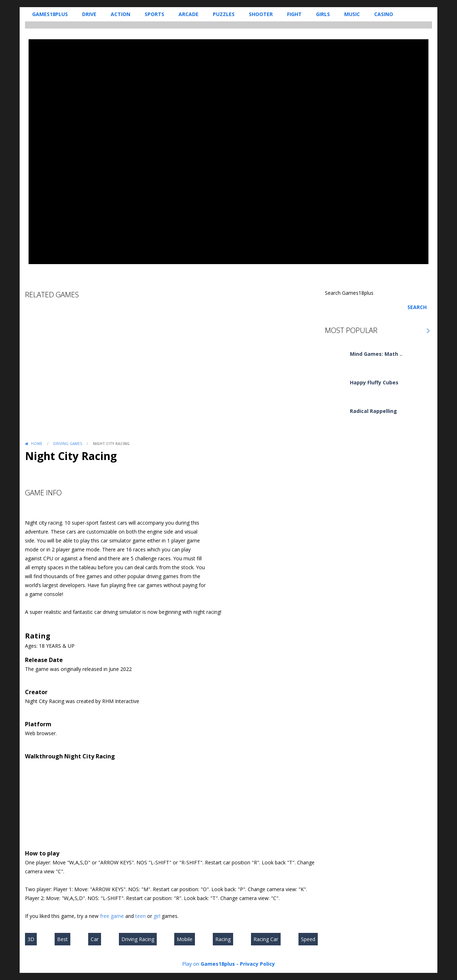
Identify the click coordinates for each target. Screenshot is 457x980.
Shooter (261, 14)
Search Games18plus (349, 293)
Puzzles (224, 14)
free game (112, 916)
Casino (384, 14)
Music (352, 14)
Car (95, 939)
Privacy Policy (257, 964)
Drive (89, 14)
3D (31, 939)
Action (120, 14)
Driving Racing (138, 939)
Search (417, 307)
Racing (223, 939)
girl (157, 916)
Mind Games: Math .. (376, 354)
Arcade (189, 14)
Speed (308, 939)
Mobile (185, 939)
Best (62, 939)
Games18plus (50, 14)
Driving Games (68, 444)
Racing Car (266, 939)
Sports (154, 14)
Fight (294, 14)
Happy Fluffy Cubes (374, 382)
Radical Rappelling (373, 411)
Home (37, 444)
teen (140, 916)
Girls (323, 14)
